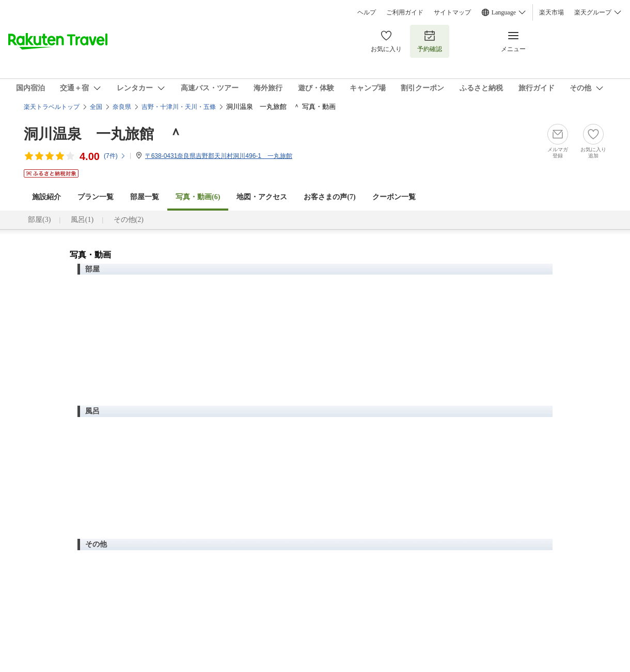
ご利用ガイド (405, 12)
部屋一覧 (145, 197)
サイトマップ (452, 12)
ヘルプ (367, 12)
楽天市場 (552, 12)
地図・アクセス (262, 197)
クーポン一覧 (394, 197)
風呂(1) (82, 220)
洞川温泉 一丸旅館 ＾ (103, 134)
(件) (115, 156)
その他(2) (129, 220)
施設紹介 (46, 197)
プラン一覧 (96, 197)
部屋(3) (39, 220)
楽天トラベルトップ (52, 107)
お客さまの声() (329, 197)
